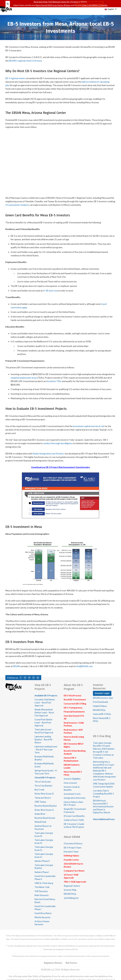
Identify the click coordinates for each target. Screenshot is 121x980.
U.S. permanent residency (17, 205)
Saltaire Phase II (42, 861)
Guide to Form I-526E (74, 820)
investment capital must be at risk (89, 426)
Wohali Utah (40, 822)
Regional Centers (72, 886)
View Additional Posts (104, 819)
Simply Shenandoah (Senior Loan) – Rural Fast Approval (44, 713)
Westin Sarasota (42, 917)
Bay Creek (39, 790)
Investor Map (70, 890)
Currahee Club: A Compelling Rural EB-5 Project (103, 794)
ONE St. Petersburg (44, 883)
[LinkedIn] (25, 678)
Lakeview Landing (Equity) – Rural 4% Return (43, 739)
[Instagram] (34, 678)
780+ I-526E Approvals (75, 882)
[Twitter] (29, 678)
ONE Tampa (40, 802)
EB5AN (16, 666)
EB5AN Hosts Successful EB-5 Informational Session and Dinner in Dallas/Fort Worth (103, 807)
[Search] (8, 4)
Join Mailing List (71, 898)
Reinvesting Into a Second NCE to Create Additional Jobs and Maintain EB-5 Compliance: (104, 771)
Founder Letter (71, 860)
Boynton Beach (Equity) (46, 806)
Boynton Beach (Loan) (45, 818)
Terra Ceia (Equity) (43, 786)
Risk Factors (71, 963)
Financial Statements (74, 712)
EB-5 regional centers (15, 78)
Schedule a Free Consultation (90, 4)
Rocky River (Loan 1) (44, 810)
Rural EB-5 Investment (75, 700)
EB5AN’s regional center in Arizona (25, 61)
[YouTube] (38, 678)
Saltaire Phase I (42, 872)
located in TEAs (54, 381)
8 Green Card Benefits (74, 816)
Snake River (40, 814)
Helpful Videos (100, 706)
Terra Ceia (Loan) (43, 782)
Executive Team (71, 852)
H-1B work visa (50, 291)
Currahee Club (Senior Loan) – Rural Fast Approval (45, 703)
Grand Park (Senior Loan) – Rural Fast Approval (44, 723)
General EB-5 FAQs (102, 714)
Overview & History (73, 843)
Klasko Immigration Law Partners (48, 454)
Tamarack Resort (43, 798)
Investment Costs (72, 794)
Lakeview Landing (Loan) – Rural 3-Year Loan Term (46, 749)
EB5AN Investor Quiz (103, 698)
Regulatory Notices (53, 963)
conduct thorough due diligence (58, 443)
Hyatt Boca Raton (43, 913)
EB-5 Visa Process (73, 696)
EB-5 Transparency (73, 708)
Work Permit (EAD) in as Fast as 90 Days (53, 5)
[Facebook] (21, 678)
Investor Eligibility (72, 779)
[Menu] (4, 9)
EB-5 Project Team (73, 848)
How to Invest (70, 783)
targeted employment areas (24, 378)
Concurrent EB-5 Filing (75, 704)
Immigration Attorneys (75, 798)
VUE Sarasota (41, 891)
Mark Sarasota (42, 895)
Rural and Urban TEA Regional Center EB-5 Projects (56, 2)
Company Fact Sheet (74, 871)
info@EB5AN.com (84, 666)
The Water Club (42, 887)
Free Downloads (101, 702)
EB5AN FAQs (70, 894)
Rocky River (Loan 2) (44, 794)
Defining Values (71, 856)
